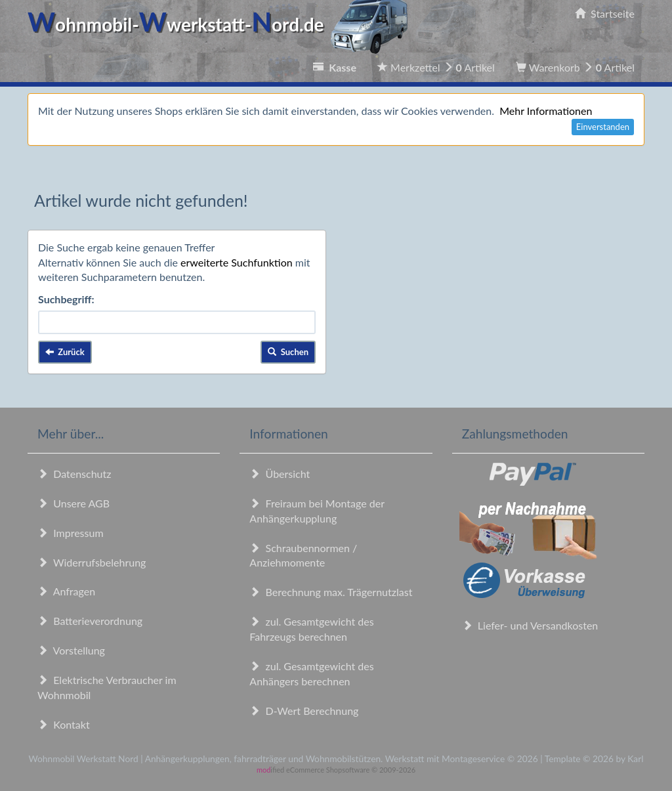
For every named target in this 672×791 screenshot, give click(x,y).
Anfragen (66, 591)
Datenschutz (74, 474)
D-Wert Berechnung (304, 711)
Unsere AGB (73, 503)
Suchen (288, 352)
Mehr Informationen (546, 111)
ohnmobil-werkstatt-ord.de (221, 24)
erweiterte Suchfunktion (237, 262)
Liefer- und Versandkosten (530, 625)
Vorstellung (71, 650)
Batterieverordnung (90, 621)
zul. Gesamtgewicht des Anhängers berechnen (311, 673)
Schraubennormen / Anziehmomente (303, 555)
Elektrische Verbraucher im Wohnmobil (107, 687)
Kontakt (64, 724)
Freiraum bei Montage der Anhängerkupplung (317, 511)
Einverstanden (603, 127)
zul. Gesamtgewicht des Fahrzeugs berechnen (311, 629)
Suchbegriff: (66, 299)
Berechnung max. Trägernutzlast (331, 592)
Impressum (71, 533)
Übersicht (280, 474)
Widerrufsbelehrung (92, 562)
